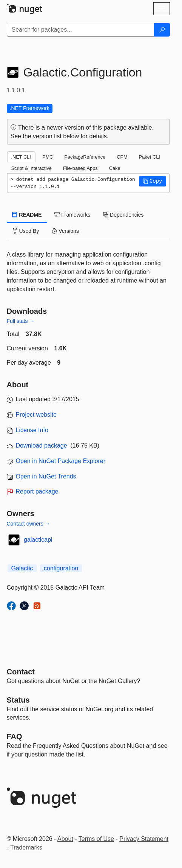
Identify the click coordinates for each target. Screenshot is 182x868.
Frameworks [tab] (72, 215)
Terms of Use (96, 839)
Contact (21, 672)
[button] (153, 181)
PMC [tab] (48, 157)
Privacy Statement (144, 839)
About (65, 839)
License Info (32, 430)
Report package (37, 491)
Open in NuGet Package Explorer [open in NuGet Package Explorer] (61, 461)
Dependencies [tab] (123, 215)
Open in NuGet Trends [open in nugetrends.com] (46, 476)
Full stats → (21, 321)
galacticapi (38, 540)
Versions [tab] (65, 231)
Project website (36, 415)
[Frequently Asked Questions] (15, 737)
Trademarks (26, 847)
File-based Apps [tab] (80, 168)
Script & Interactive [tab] (32, 168)
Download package (42, 445)
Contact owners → (29, 524)
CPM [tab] (122, 157)
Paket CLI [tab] (150, 157)
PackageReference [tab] (85, 157)
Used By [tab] (26, 231)
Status (18, 700)
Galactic (22, 568)
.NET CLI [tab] (21, 157)
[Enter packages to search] (81, 30)
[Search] (162, 30)
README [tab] (27, 215)
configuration (61, 568)
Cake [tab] (115, 168)
